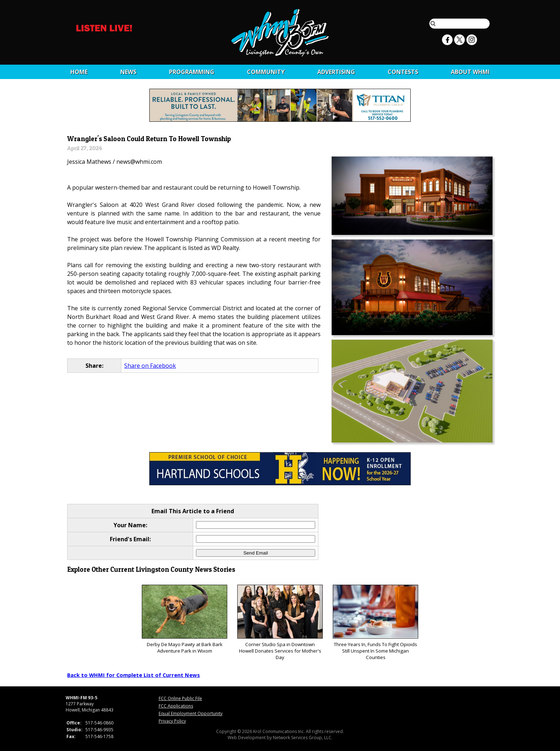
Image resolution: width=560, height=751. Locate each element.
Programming (192, 72)
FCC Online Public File (180, 698)
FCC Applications (176, 706)
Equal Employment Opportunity (191, 713)
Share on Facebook (150, 366)
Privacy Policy (172, 721)
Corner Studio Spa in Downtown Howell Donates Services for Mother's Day (280, 623)
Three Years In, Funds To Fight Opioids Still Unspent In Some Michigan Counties (375, 623)
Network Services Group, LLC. (303, 738)
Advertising (336, 72)
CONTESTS (403, 72)
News (128, 72)
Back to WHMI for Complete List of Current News (134, 675)
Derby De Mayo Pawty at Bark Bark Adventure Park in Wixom (184, 619)
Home (79, 72)
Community (266, 72)
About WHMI (470, 72)
